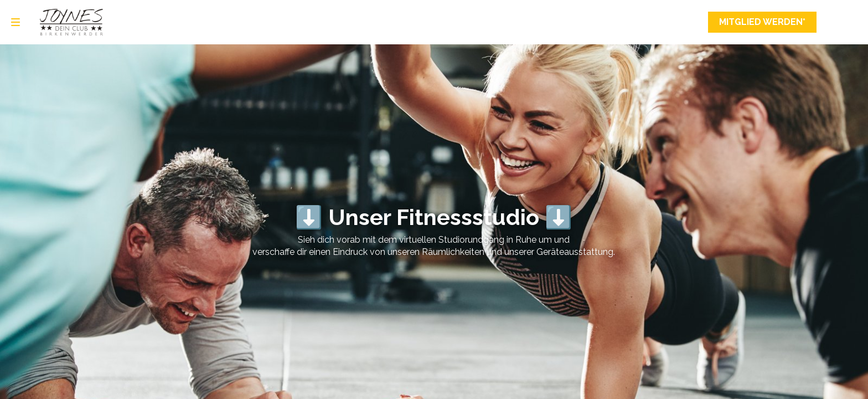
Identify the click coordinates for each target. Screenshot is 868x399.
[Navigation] (15, 22)
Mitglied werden (762, 22)
